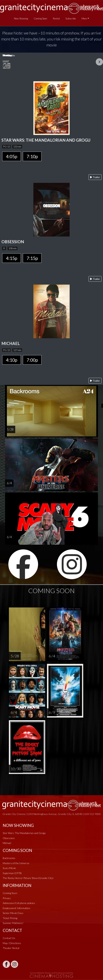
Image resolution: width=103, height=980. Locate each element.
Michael (7, 843)
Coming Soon (40, 19)
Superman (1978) (12, 873)
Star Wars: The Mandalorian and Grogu (24, 833)
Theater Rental (11, 948)
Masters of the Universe (16, 863)
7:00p (32, 360)
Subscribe (71, 19)
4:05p (12, 156)
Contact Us (9, 938)
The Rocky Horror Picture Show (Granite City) (28, 878)
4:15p (12, 258)
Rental (56, 19)
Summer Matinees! (13, 923)
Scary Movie (9, 868)
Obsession (9, 838)
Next (99, 62)
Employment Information (16, 908)
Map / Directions (12, 943)
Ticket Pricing (10, 918)
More (84, 19)
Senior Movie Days (13, 913)
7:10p (32, 156)
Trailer (95, 177)
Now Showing (21, 19)
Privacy (7, 898)
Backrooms (9, 858)
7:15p (32, 258)
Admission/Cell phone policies (19, 903)
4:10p (12, 360)
